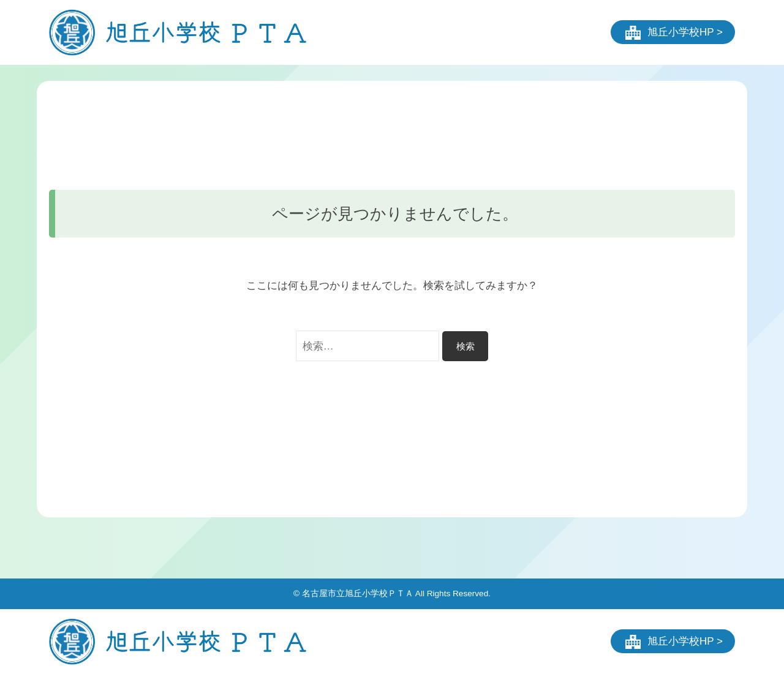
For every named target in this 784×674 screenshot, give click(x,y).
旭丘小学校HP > (685, 32)
